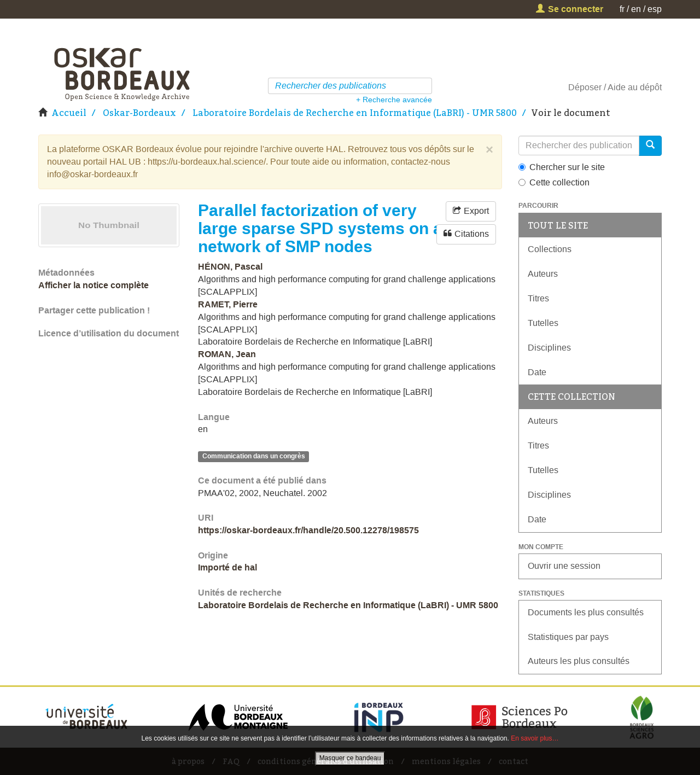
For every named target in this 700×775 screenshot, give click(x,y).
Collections (550, 249)
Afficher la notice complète (94, 285)
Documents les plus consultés (586, 612)
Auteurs (543, 274)
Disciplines (549, 348)
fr (622, 9)
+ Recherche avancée (394, 100)
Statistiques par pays (568, 637)
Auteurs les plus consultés (579, 661)
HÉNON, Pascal (230, 267)
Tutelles (543, 323)
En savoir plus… (535, 738)
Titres (538, 298)
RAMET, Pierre (228, 304)
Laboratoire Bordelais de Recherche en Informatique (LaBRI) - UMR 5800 (355, 113)
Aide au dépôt (635, 87)
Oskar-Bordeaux (139, 113)
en (636, 9)
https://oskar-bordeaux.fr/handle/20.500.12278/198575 (308, 530)
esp (655, 9)
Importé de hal (227, 567)
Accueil (69, 113)
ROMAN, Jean (227, 354)
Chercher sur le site (562, 167)
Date (537, 372)
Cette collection (554, 182)
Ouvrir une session (564, 566)
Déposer (585, 87)
